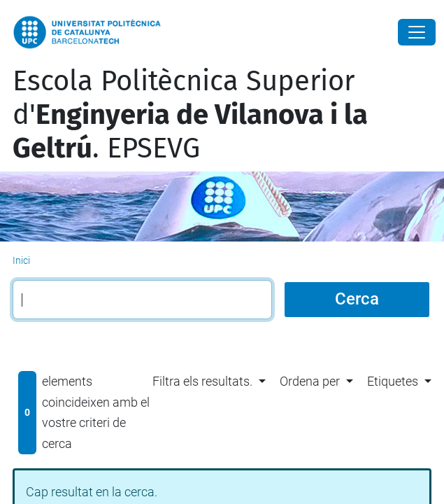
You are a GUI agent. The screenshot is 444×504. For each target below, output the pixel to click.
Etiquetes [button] (393, 381)
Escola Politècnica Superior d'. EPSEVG (190, 115)
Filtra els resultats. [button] (202, 381)
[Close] (417, 32)
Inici (21, 260)
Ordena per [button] (310, 381)
